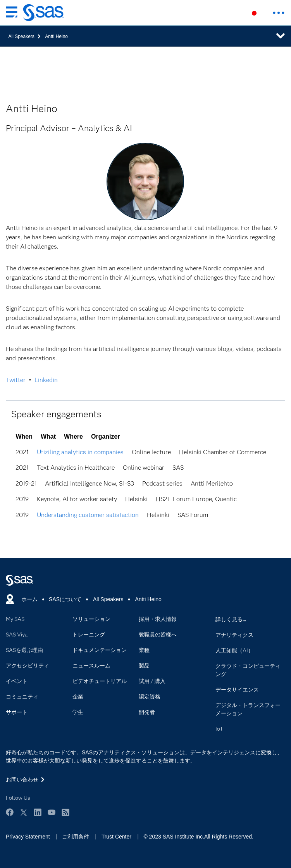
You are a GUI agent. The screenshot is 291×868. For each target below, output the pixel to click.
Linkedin (46, 380)
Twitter (16, 380)
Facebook (10, 812)
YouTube (52, 812)
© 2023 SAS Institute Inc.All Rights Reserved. (198, 837)
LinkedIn (38, 812)
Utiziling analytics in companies (80, 452)
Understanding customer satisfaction (88, 515)
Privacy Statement (28, 837)
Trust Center (116, 837)
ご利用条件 (76, 837)
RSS (65, 812)
